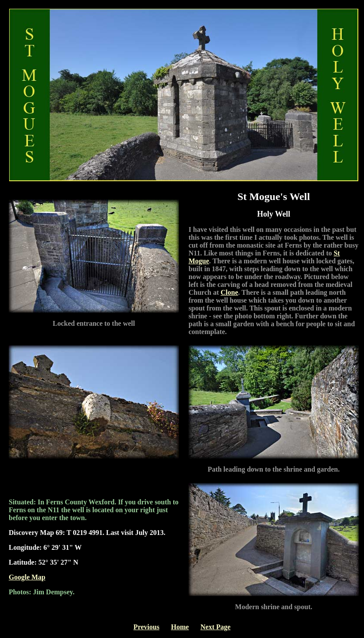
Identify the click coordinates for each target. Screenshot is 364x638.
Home (180, 627)
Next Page (215, 627)
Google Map (27, 577)
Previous (146, 627)
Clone (230, 292)
